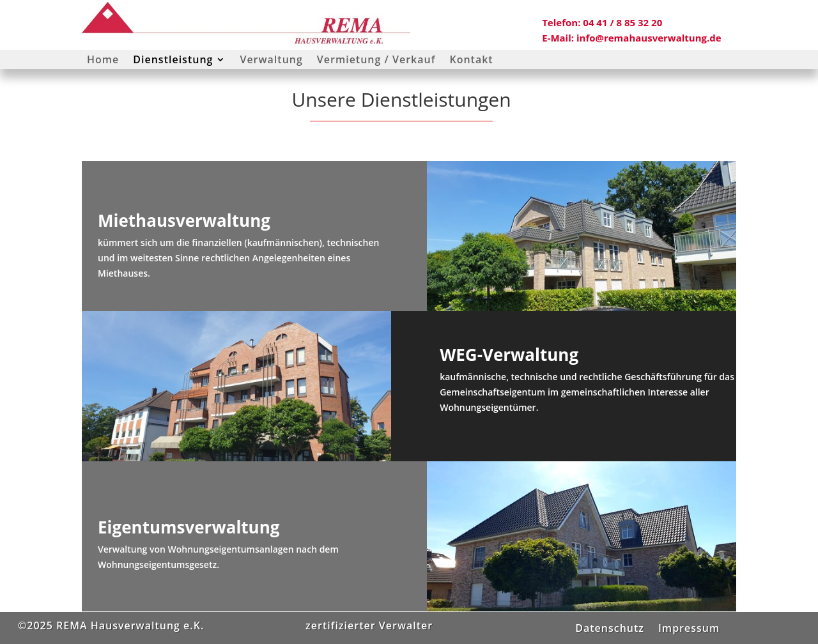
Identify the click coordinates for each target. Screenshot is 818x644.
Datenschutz (610, 627)
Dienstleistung (173, 61)
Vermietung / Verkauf (376, 61)
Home (103, 61)
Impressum (689, 627)
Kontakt (471, 61)
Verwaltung (271, 61)
